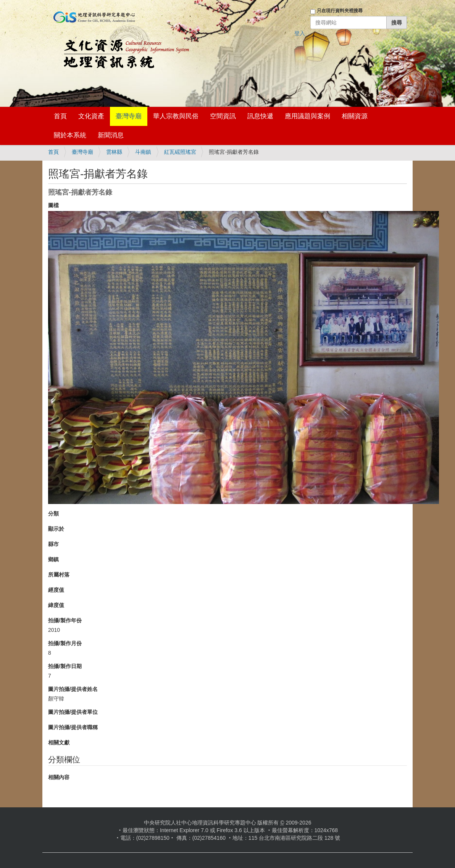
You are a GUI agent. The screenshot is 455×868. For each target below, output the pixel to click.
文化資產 (91, 116)
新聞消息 (111, 135)
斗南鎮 (143, 152)
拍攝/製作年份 (65, 620)
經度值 (56, 590)
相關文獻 (59, 742)
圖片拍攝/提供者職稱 (73, 727)
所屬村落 (59, 575)
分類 (53, 514)
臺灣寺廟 (129, 116)
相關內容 (59, 777)
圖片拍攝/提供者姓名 (73, 689)
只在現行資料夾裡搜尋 (340, 11)
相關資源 (355, 116)
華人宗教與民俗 (176, 116)
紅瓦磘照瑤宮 (180, 152)
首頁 (60, 116)
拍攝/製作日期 (65, 666)
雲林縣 (114, 152)
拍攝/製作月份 (65, 643)
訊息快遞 (260, 116)
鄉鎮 (53, 559)
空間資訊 (223, 116)
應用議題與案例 (307, 116)
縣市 (53, 544)
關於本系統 (70, 135)
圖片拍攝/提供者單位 (73, 712)
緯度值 (56, 605)
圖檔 (53, 205)
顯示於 (56, 529)
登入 (300, 33)
